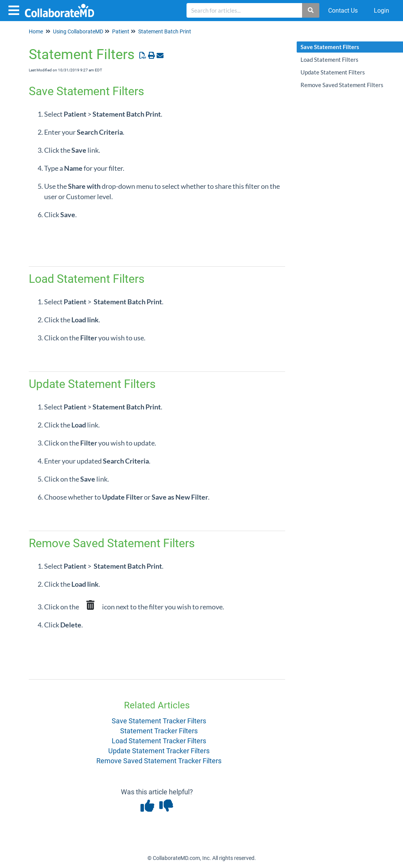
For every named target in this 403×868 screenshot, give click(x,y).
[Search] (311, 10)
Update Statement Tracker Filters (159, 751)
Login (382, 11)
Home (36, 31)
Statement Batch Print (165, 31)
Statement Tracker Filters (159, 731)
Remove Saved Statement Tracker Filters (159, 761)
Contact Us (343, 11)
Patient (121, 31)
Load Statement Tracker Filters (159, 741)
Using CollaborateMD (78, 31)
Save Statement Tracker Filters (159, 721)
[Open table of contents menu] (15, 9)
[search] (244, 10)
